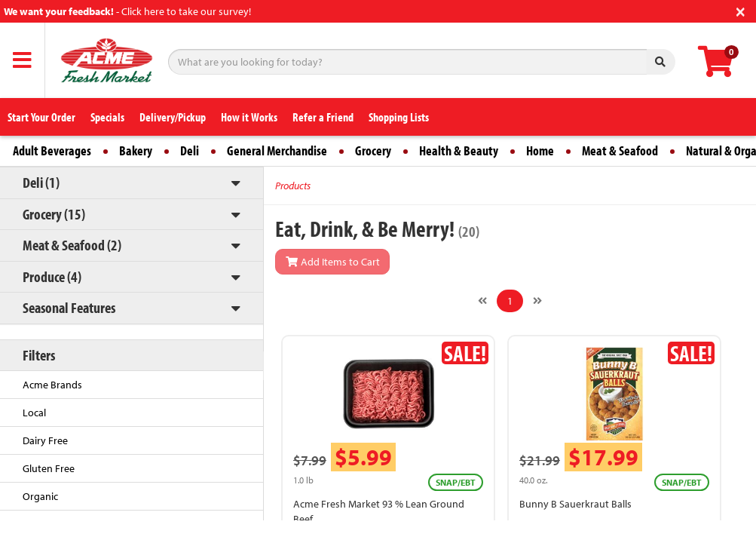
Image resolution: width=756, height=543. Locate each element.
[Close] (741, 10)
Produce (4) (52, 276)
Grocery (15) (54, 214)
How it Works (249, 117)
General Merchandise (277, 150)
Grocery (373, 150)
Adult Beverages (52, 150)
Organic (40, 496)
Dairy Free (45, 440)
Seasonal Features (69, 307)
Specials (107, 117)
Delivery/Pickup (173, 117)
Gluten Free (49, 468)
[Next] (537, 301)
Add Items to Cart (332, 262)
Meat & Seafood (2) (72, 245)
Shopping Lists (399, 117)
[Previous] (482, 301)
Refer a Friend (323, 117)
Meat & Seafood (620, 150)
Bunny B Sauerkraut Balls (575, 504)
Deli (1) (41, 182)
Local (34, 413)
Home (540, 150)
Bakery (136, 150)
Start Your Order (41, 117)
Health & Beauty (459, 150)
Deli (190, 150)
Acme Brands (52, 385)
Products (293, 186)
